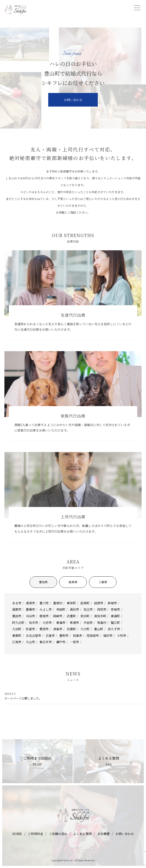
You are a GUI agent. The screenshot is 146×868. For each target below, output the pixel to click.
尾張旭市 (93, 636)
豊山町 (99, 629)
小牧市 (122, 636)
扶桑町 (71, 629)
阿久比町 (18, 623)
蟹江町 (115, 623)
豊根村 (58, 603)
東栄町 (71, 603)
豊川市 (44, 603)
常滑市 (74, 623)
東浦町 (115, 616)
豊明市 (64, 636)
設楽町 (85, 603)
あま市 (17, 603)
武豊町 (71, 616)
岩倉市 (78, 636)
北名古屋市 (33, 636)
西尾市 (102, 609)
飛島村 (102, 623)
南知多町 (100, 616)
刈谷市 (30, 616)
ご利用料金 (35, 834)
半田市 (88, 623)
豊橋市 (30, 609)
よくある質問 (82, 834)
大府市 (47, 623)
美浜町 (85, 616)
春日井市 (46, 642)
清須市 (30, 603)
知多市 (33, 623)
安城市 (115, 609)
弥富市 (30, 629)
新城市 (112, 603)
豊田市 (17, 616)
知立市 (88, 609)
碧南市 (44, 616)
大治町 (17, 629)
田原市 (99, 603)
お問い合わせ (73, 100)
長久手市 (114, 629)
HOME (17, 834)
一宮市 (74, 642)
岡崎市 (58, 616)
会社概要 (103, 834)
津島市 (58, 629)
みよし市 (46, 609)
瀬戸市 (61, 642)
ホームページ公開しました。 (23, 698)
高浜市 (74, 609)
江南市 (17, 642)
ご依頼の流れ (58, 834)
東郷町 (17, 636)
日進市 (50, 636)
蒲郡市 (17, 609)
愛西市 (44, 629)
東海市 (61, 623)
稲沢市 (108, 636)
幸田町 (61, 609)
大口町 (85, 629)
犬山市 (30, 642)
